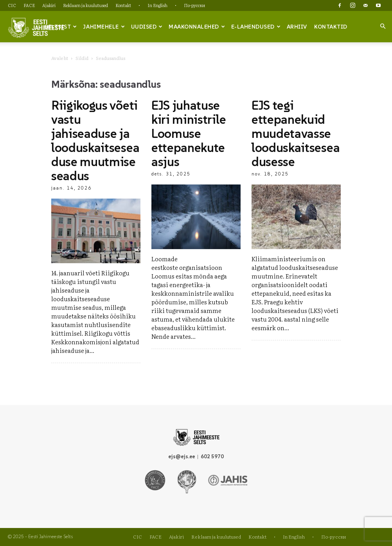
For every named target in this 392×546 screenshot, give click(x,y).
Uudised (147, 27)
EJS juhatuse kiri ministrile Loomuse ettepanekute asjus (189, 134)
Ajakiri (49, 5)
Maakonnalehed (197, 27)
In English (157, 5)
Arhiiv (297, 27)
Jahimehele (104, 27)
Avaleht (60, 58)
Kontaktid (331, 27)
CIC (12, 5)
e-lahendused (256, 27)
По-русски (194, 5)
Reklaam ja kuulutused (85, 5)
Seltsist (61, 27)
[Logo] (36, 27)
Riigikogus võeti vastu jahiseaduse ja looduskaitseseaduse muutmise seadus (95, 141)
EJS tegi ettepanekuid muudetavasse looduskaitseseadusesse (296, 134)
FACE (29, 5)
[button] (383, 26)
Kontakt (123, 5)
